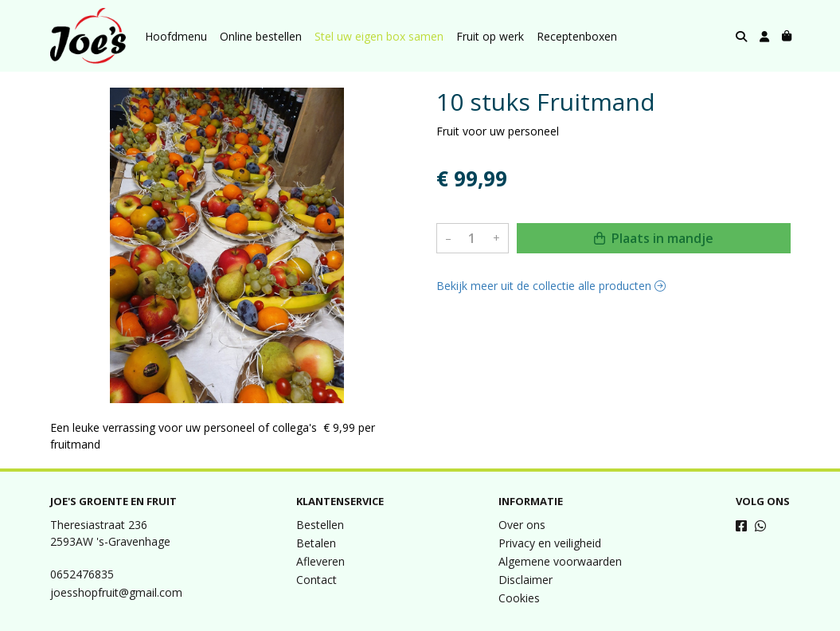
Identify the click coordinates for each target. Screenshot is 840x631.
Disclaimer (525, 580)
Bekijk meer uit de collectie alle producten (551, 286)
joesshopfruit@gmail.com (116, 592)
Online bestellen (261, 36)
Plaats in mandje (654, 238)
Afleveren (320, 561)
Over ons (522, 525)
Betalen (316, 543)
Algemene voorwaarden (560, 561)
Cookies (519, 598)
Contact (316, 580)
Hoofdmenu (176, 36)
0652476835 (82, 574)
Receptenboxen (577, 36)
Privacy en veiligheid (550, 543)
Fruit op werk (490, 36)
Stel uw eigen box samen (379, 36)
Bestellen (320, 525)
